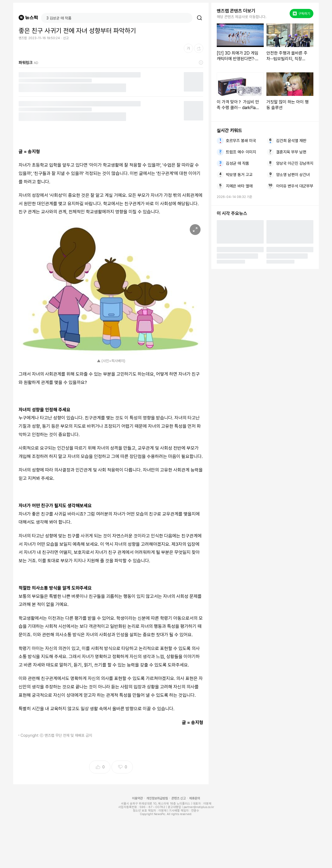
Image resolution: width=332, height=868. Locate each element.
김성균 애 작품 (238, 163)
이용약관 (137, 798)
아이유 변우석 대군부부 (295, 186)
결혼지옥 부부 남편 (291, 152)
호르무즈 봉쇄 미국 (241, 141)
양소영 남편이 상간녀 (293, 175)
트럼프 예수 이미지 (241, 152)
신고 (66, 38)
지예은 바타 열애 (239, 186)
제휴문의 (195, 798)
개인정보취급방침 (157, 798)
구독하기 (301, 14)
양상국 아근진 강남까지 (295, 163)
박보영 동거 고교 (239, 175)
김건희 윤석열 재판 (291, 141)
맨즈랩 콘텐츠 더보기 (236, 11)
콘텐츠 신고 (179, 798)
